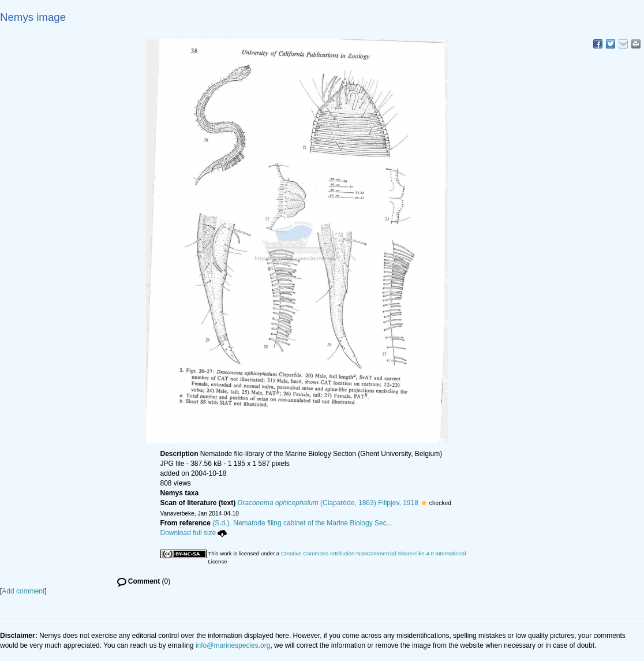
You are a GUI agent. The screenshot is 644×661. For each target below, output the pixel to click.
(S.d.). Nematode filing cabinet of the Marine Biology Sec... (302, 523)
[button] (424, 503)
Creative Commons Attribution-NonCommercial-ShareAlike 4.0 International (373, 553)
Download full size (194, 533)
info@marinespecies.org (233, 645)
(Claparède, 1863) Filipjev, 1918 (328, 503)
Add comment (23, 591)
